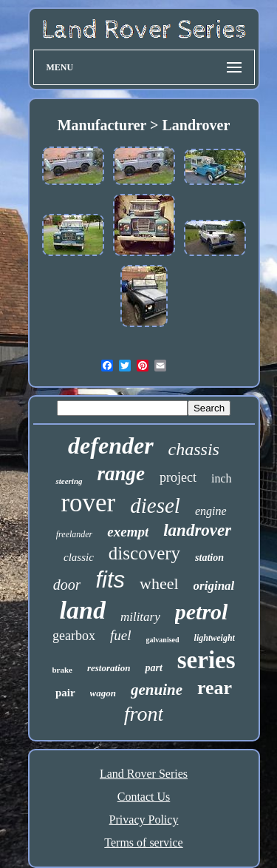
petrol (202, 612)
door (67, 585)
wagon (103, 693)
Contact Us (144, 797)
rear (215, 688)
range (122, 474)
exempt (128, 532)
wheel (159, 583)
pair (65, 693)
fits (110, 580)
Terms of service (143, 842)
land (83, 610)
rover (88, 503)
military (140, 617)
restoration (109, 668)
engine (211, 511)
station (209, 558)
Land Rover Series (144, 774)
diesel (155, 505)
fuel (121, 635)
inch (222, 478)
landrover (197, 530)
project (178, 477)
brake (62, 670)
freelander (75, 534)
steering (69, 481)
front (144, 714)
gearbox (74, 636)
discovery (144, 553)
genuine (157, 690)
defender (111, 445)
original (214, 586)
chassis (194, 449)
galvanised (163, 640)
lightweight (215, 638)
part (153, 668)
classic (79, 557)
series (206, 660)
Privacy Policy (144, 820)
